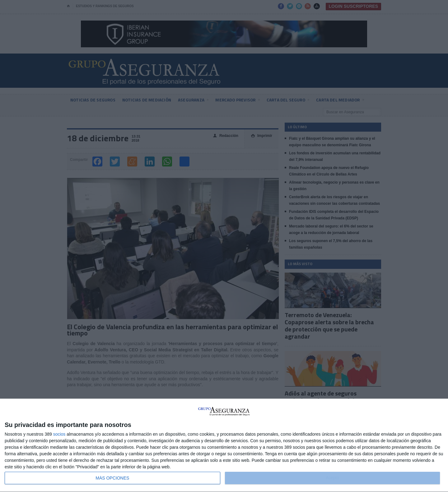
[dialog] (224, 445)
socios (59, 434)
